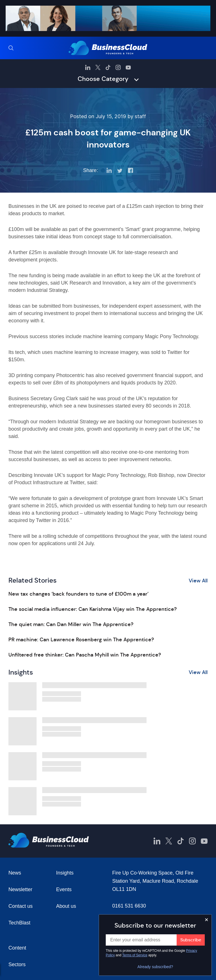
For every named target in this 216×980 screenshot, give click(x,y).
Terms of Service (135, 955)
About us (66, 906)
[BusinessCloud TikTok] (108, 67)
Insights (65, 873)
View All (198, 581)
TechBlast (19, 923)
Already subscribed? (155, 967)
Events (64, 889)
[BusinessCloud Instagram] (118, 67)
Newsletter (20, 889)
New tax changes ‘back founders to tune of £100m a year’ (78, 594)
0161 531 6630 (129, 906)
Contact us (21, 906)
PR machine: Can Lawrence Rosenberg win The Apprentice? (81, 640)
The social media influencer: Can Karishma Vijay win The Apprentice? (93, 609)
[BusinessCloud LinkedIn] (88, 67)
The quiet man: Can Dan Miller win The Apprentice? (71, 624)
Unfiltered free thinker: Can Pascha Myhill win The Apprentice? (85, 655)
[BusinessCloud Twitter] (98, 67)
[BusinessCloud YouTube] (128, 67)
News (15, 873)
